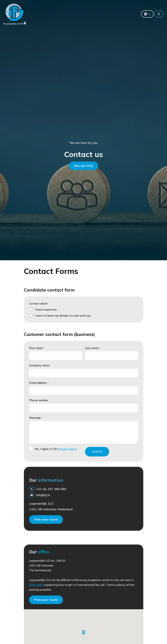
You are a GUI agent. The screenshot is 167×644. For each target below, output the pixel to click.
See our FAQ (83, 166)
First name (37, 348)
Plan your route (46, 519)
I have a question (46, 309)
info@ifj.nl (39, 495)
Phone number (39, 400)
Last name (93, 348)
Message (36, 418)
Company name (40, 365)
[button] (84, 633)
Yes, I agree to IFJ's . (56, 449)
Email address (39, 383)
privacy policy (68, 449)
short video (37, 585)
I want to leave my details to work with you (63, 316)
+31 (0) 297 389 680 (48, 489)
